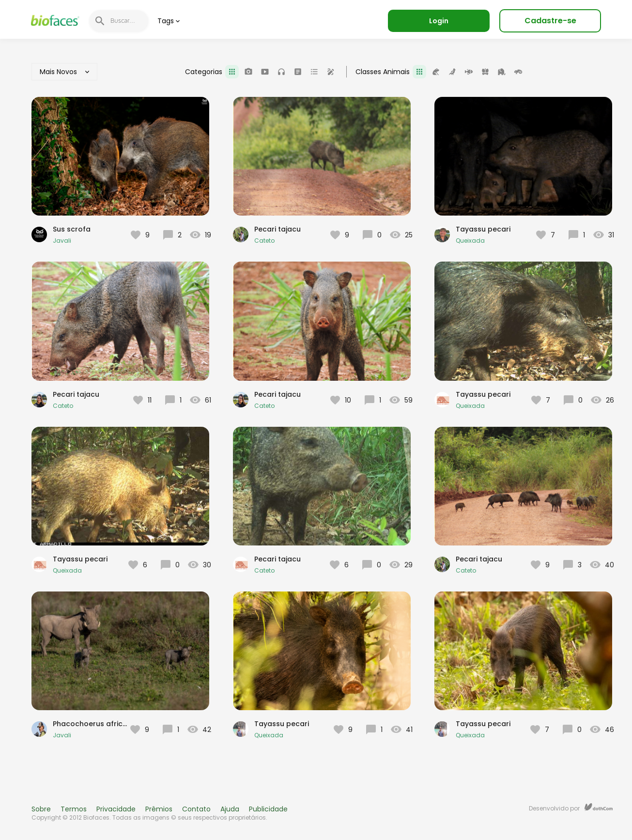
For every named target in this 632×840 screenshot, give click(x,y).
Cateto (264, 241)
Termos (74, 809)
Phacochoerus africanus (96, 724)
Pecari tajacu (277, 229)
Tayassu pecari (483, 229)
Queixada (470, 241)
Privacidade (116, 809)
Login (439, 21)
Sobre (41, 809)
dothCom (599, 807)
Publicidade (268, 809)
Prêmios (159, 809)
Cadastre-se (550, 21)
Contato (196, 809)
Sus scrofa (72, 229)
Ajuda (230, 809)
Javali (62, 241)
